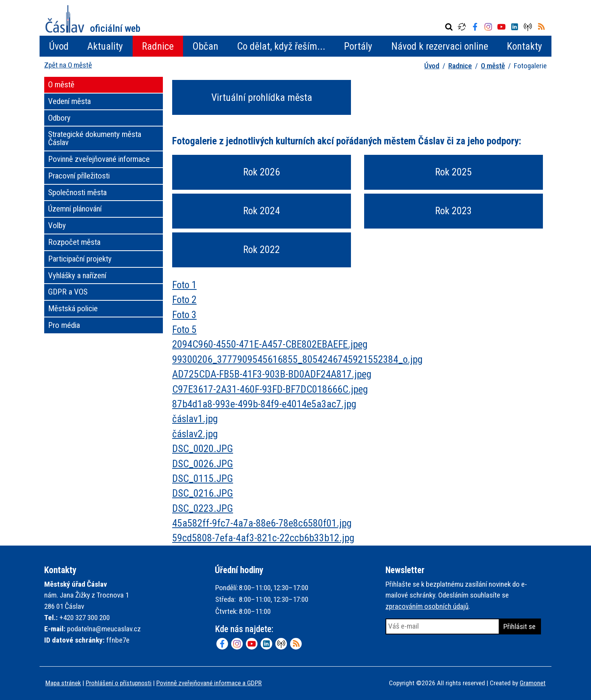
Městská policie (73, 308)
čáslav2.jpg (195, 434)
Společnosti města (77, 192)
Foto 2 (184, 300)
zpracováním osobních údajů (427, 606)
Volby (57, 225)
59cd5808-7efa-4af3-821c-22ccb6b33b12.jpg (263, 538)
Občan (205, 46)
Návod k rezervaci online (440, 46)
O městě (493, 66)
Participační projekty (80, 259)
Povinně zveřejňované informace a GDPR (209, 683)
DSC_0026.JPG (203, 464)
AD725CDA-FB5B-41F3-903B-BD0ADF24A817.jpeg (272, 374)
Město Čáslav (93, 19)
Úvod (59, 46)
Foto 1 (184, 285)
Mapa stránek (63, 683)
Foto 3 (184, 315)
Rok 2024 (262, 211)
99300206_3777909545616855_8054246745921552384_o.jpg (297, 359)
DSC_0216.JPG (203, 493)
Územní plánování (75, 209)
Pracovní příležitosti (79, 176)
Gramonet (533, 683)
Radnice (158, 46)
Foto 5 (184, 329)
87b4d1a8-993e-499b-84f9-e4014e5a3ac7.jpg (264, 404)
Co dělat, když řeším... (281, 46)
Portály (358, 46)
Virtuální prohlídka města (262, 97)
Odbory (59, 118)
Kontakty (524, 46)
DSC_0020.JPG (203, 449)
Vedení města (69, 101)
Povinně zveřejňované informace (99, 159)
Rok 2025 (454, 172)
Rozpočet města (74, 242)
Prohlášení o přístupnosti (119, 683)
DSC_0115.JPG (203, 478)
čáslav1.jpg (195, 419)
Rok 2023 (454, 211)
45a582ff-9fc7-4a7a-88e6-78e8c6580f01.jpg (262, 523)
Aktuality (105, 46)
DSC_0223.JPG (203, 508)
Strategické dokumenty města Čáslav (95, 138)
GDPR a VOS (68, 292)
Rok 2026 (262, 172)
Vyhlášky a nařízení (77, 275)
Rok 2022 (262, 250)
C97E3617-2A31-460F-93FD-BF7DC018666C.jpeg (270, 389)
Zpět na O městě (68, 65)
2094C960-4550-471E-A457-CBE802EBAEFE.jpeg (270, 344)
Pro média (64, 325)
